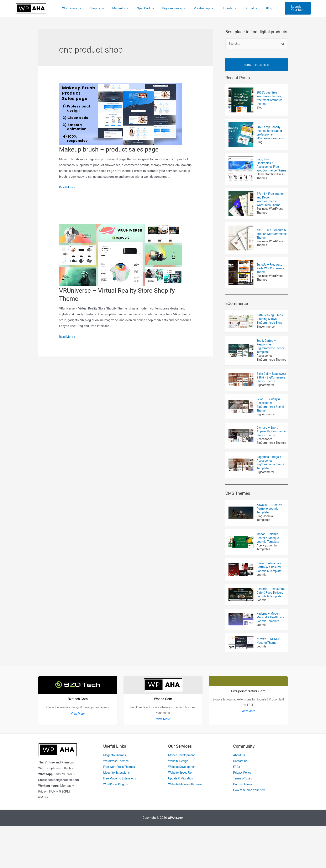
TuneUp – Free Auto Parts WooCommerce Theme (271, 275)
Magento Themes (115, 797)
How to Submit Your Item (251, 832)
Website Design (179, 803)
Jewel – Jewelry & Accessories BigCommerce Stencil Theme (272, 424)
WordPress (76, 8)
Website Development (183, 809)
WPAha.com (176, 859)
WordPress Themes (117, 803)
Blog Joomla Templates (265, 550)
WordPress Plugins (116, 826)
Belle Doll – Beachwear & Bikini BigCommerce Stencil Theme (272, 394)
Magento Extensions (117, 814)
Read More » (68, 187)
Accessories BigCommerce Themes (266, 369)
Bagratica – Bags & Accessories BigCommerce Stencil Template (272, 493)
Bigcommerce (170, 8)
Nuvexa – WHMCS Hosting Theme (269, 682)
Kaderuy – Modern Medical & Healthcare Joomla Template (271, 658)
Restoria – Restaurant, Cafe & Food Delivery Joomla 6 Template (272, 630)
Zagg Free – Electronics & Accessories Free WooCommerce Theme (269, 169)
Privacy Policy (243, 814)
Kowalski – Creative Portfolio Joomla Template (270, 540)
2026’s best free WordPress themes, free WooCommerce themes (270, 100)
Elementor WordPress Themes (272, 184)
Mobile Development (182, 797)
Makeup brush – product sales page (109, 149)
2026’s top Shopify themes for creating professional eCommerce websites (272, 135)
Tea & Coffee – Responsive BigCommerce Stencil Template (272, 355)
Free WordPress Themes (120, 809)
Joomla (221, 8)
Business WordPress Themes (271, 218)
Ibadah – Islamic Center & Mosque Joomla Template (269, 571)
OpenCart (143, 8)
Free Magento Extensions (121, 820)
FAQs (237, 809)
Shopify (99, 8)
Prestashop (197, 8)
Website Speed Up (181, 814)
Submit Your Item (257, 66)
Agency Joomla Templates (267, 581)
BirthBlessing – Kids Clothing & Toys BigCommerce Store (271, 326)
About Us (240, 797)
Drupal (241, 8)
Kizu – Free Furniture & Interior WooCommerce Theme (271, 241)
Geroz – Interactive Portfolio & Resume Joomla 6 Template (270, 601)
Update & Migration (182, 820)
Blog (257, 8)
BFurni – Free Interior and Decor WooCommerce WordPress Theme (271, 206)
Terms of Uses (243, 820)
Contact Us (241, 803)
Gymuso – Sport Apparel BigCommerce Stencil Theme (272, 454)
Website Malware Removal (186, 826)
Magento (120, 8)
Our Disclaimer (243, 826)
